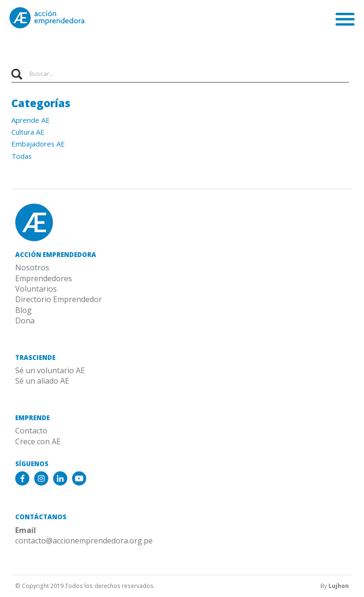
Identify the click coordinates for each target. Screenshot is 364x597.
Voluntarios (36, 289)
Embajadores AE (38, 144)
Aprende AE (31, 120)
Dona (25, 321)
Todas (22, 156)
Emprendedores (44, 278)
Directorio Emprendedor (59, 299)
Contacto (31, 431)
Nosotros (32, 267)
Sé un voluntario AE (50, 370)
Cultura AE (28, 132)
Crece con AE (38, 441)
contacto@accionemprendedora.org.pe (84, 541)
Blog (23, 310)
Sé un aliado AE (42, 381)
